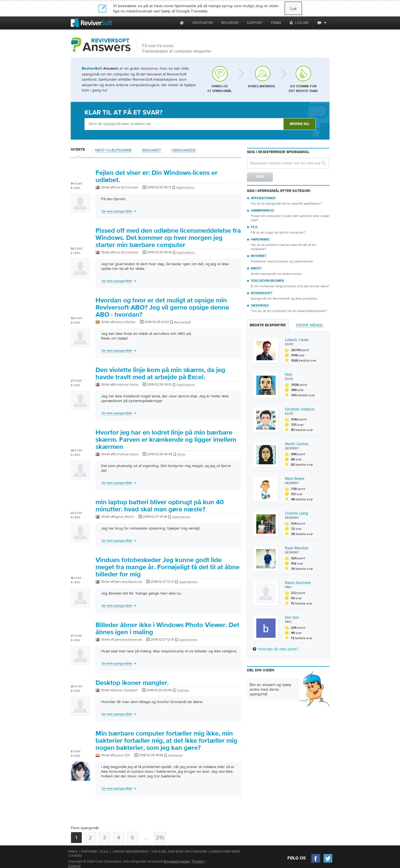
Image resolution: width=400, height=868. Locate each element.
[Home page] (182, 23)
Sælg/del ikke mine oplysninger (179, 851)
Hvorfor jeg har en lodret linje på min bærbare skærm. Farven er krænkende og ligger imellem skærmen (166, 440)
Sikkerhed (260, 306)
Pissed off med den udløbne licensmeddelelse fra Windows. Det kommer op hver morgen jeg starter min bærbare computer (168, 238)
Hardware (260, 240)
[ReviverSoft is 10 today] (170, 23)
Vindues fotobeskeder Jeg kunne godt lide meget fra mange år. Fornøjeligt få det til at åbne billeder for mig (168, 567)
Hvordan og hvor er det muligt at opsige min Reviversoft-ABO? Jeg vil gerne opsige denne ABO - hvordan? (162, 308)
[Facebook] (316, 862)
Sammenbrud (262, 211)
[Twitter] (328, 862)
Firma (73, 851)
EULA (104, 851)
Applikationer (263, 198)
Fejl (254, 227)
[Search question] (288, 163)
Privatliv (198, 861)
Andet (256, 268)
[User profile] (80, 210)
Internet (259, 256)
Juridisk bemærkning (130, 851)
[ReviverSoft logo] (92, 23)
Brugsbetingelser (177, 861)
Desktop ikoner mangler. (132, 683)
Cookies (74, 866)
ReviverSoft (262, 293)
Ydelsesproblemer (267, 281)
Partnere (89, 851)
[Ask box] (184, 124)
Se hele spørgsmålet (117, 211)
